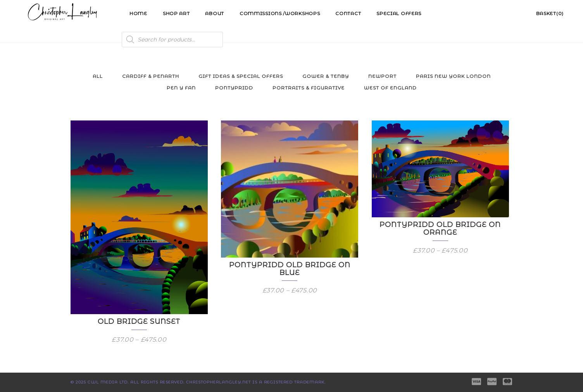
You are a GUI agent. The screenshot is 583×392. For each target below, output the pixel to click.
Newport (382, 76)
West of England (390, 88)
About (215, 13)
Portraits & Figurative (309, 88)
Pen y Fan (181, 88)
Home (138, 13)
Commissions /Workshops (280, 13)
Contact (348, 13)
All (98, 76)
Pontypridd (234, 88)
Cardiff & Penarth (151, 76)
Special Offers (399, 13)
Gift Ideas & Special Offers (241, 76)
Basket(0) (550, 13)
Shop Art (176, 13)
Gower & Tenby (326, 76)
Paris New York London (453, 76)
